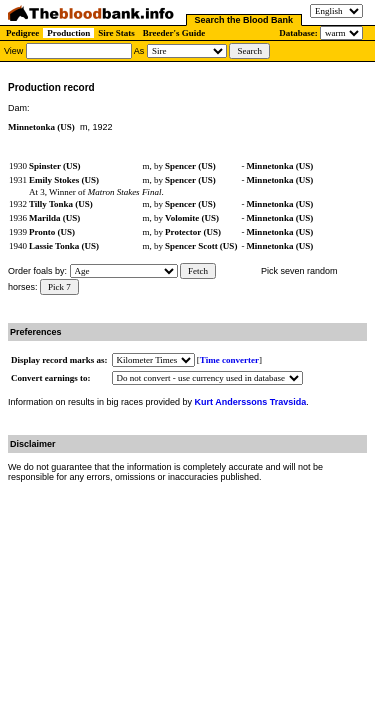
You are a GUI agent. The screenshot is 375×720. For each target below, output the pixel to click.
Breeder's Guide (174, 33)
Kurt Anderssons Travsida (251, 402)
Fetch (198, 271)
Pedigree (22, 33)
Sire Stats (116, 33)
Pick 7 (59, 287)
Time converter (229, 360)
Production (68, 33)
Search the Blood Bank (244, 20)
